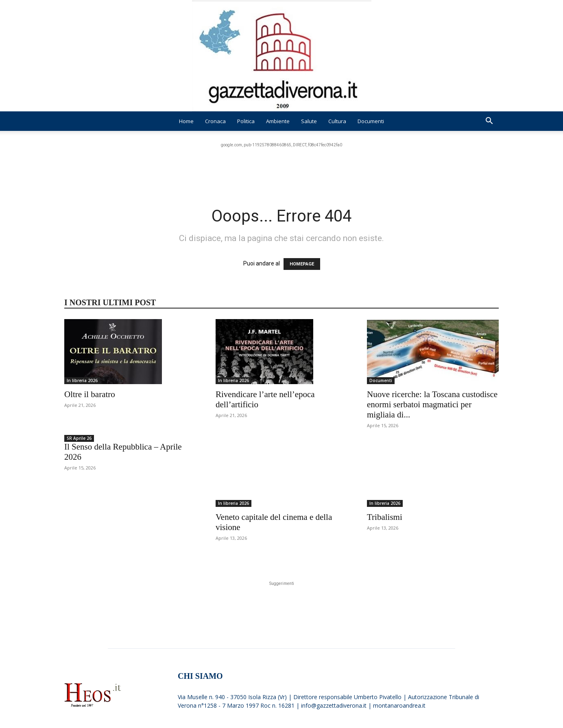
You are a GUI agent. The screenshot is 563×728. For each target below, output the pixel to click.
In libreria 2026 (82, 380)
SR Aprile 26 (79, 438)
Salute (309, 121)
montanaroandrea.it (399, 689)
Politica (246, 121)
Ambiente (278, 121)
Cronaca (215, 121)
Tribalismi (385, 500)
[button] (489, 122)
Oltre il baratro (90, 394)
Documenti (371, 121)
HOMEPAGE (302, 264)
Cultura (337, 121)
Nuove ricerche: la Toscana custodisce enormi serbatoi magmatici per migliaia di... (432, 404)
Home (186, 121)
